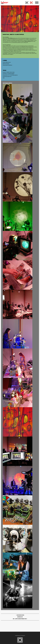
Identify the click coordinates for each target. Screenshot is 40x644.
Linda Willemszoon (7, 62)
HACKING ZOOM (20, 615)
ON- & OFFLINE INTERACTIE (20, 619)
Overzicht (20, 617)
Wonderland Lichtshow (7, 65)
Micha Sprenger (6, 64)
